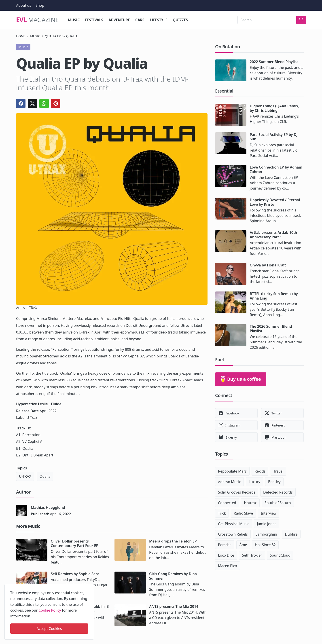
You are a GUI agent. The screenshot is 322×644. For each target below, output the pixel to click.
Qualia (45, 476)
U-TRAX (25, 476)
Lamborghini (266, 534)
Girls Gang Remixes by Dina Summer (173, 576)
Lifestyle (159, 20)
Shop (40, 5)
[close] (90, 587)
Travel (279, 471)
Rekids (260, 471)
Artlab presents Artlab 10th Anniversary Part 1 (273, 235)
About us (24, 5)
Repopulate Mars (232, 471)
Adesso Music (229, 482)
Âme (243, 545)
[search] (301, 20)
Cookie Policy (50, 610)
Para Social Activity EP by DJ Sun (274, 137)
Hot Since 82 (265, 545)
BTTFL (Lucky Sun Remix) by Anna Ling (274, 296)
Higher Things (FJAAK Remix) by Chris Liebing (275, 108)
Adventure (119, 20)
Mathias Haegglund (48, 507)
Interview (269, 513)
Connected (227, 503)
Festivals (94, 20)
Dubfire (291, 534)
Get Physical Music (234, 524)
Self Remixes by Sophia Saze (75, 574)
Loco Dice (226, 555)
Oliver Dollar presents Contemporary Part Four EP (75, 543)
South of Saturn (278, 503)
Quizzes (180, 20)
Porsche (225, 545)
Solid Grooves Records (237, 492)
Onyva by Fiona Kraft (268, 265)
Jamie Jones (267, 524)
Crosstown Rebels (233, 534)
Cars (140, 20)
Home (21, 36)
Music (74, 20)
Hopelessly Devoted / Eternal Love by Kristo (275, 202)
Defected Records (278, 492)
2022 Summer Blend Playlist (274, 62)
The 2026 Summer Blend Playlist (271, 329)
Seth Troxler (252, 555)
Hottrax (250, 503)
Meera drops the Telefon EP (173, 541)
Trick (222, 513)
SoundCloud (280, 555)
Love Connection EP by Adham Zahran (276, 169)
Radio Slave (243, 513)
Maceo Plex (228, 566)
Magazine (37, 20)
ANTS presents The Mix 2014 (174, 606)
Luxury (254, 482)
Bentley (274, 482)
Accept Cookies (49, 629)
